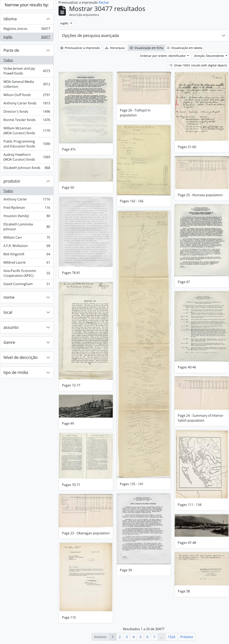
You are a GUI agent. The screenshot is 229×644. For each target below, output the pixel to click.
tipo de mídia (16, 372)
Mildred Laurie (27, 263)
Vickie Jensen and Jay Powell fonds (27, 71)
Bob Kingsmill (27, 255)
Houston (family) (27, 217)
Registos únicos (27, 30)
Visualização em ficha (147, 48)
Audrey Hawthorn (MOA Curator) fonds (27, 157)
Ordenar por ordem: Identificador (163, 56)
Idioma (10, 19)
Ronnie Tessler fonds (27, 121)
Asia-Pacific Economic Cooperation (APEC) (27, 273)
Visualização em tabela (185, 48)
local (8, 312)
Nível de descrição (21, 357)
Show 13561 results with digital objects (198, 65)
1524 (171, 637)
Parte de (11, 50)
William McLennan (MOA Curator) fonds (27, 131)
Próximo (187, 637)
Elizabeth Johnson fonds (27, 169)
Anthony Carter (27, 200)
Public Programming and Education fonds (27, 144)
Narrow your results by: (27, 5)
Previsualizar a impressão (80, 48)
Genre (9, 342)
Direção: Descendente (209, 56)
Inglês (27, 38)
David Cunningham (27, 285)
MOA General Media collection (27, 84)
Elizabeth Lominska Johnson (27, 227)
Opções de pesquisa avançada (90, 35)
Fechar (104, 2)
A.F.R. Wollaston (27, 247)
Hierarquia (115, 48)
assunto (11, 327)
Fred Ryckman (27, 208)
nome (9, 297)
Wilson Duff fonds (27, 96)
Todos (8, 60)
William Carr (27, 238)
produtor (12, 181)
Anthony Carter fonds (27, 104)
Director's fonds (27, 112)
